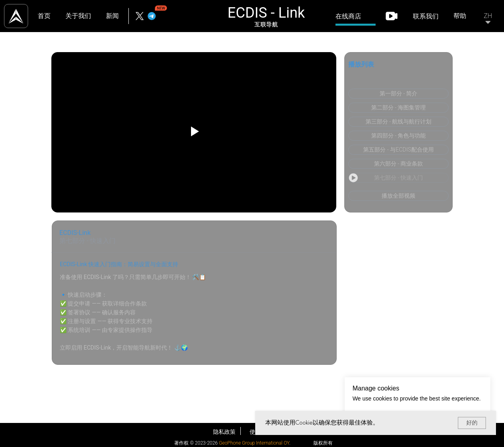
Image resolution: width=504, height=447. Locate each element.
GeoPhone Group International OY (254, 443)
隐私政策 (224, 432)
